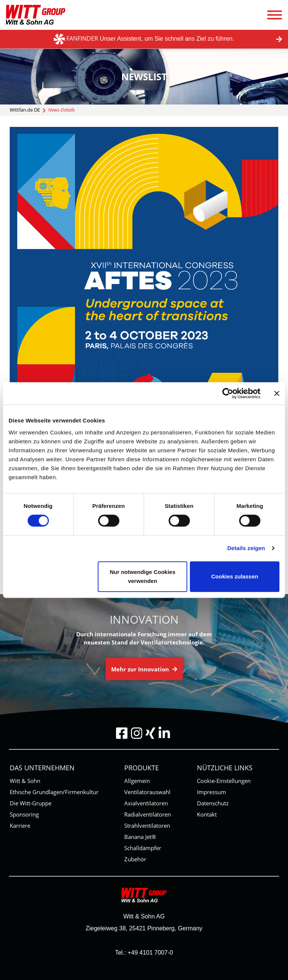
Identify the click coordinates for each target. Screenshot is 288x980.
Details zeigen (246, 548)
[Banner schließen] (277, 393)
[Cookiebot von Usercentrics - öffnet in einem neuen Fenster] (228, 393)
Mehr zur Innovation (144, 669)
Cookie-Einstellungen (224, 781)
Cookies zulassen (235, 576)
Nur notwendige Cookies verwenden (143, 576)
